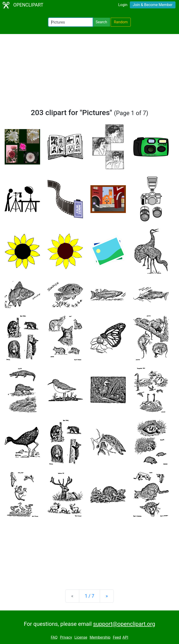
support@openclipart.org (124, 624)
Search (101, 22)
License (81, 637)
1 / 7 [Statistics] (90, 596)
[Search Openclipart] (71, 22)
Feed (117, 637)
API (125, 637)
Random (121, 22)
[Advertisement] (89, 73)
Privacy (66, 637)
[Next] (107, 596)
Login (123, 5)
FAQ (54, 637)
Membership (100, 637)
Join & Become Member (153, 5)
